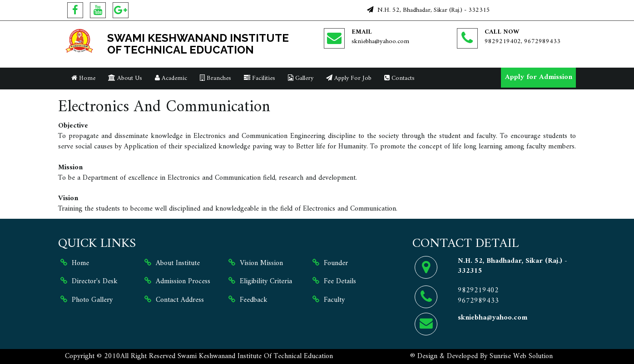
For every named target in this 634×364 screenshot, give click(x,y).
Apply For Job (349, 78)
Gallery (301, 78)
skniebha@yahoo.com (380, 42)
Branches (215, 78)
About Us (125, 78)
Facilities (260, 78)
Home (83, 78)
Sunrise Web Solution (521, 356)
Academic (171, 78)
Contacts (399, 78)
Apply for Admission (539, 77)
